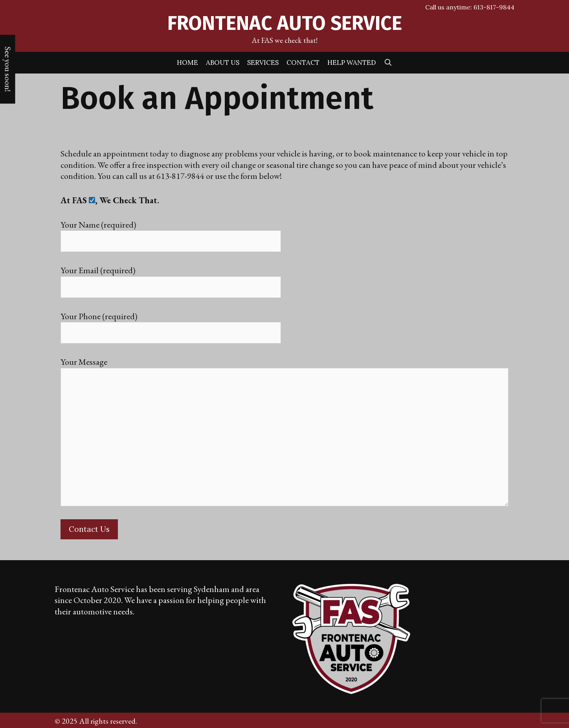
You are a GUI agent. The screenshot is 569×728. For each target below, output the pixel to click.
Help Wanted (352, 63)
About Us (223, 63)
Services (263, 63)
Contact (303, 63)
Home (187, 63)
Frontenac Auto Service (285, 23)
